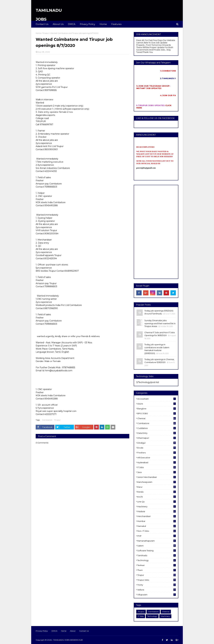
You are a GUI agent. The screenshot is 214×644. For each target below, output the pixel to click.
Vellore (157, 590)
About (73, 631)
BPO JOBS (157, 413)
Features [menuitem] (116, 24)
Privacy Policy (42, 631)
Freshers (157, 453)
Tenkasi (157, 565)
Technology (157, 560)
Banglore (157, 409)
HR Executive (157, 458)
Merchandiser (157, 516)
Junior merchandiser (157, 477)
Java (157, 472)
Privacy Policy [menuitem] (87, 24)
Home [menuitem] (103, 24)
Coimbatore (47, 420)
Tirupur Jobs (157, 580)
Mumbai (157, 521)
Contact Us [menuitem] (42, 24)
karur (157, 487)
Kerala (157, 492)
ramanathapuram (157, 541)
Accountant (157, 399)
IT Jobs (157, 467)
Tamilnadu (157, 555)
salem (157, 546)
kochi (157, 497)
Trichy (157, 585)
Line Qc (157, 502)
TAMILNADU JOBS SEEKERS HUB (68, 640)
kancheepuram (157, 482)
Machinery (157, 506)
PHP (157, 536)
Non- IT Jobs (157, 531)
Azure (157, 404)
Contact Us (84, 631)
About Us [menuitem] (58, 24)
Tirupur (46, 33)
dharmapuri (157, 438)
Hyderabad (157, 462)
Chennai (157, 418)
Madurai (157, 511)
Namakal (157, 526)
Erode (157, 448)
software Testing (157, 551)
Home (38, 33)
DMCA (54, 631)
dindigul (157, 443)
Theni (157, 570)
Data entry (157, 433)
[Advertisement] (156, 232)
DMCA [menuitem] (72, 24)
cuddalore (157, 428)
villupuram (157, 595)
